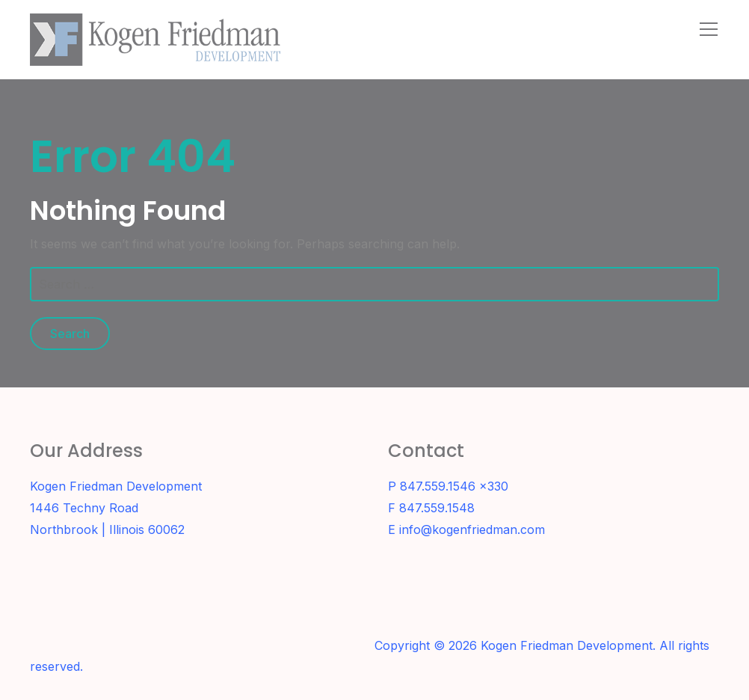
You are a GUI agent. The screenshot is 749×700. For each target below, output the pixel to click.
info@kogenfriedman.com (472, 529)
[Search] (676, 28)
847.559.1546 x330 (454, 486)
